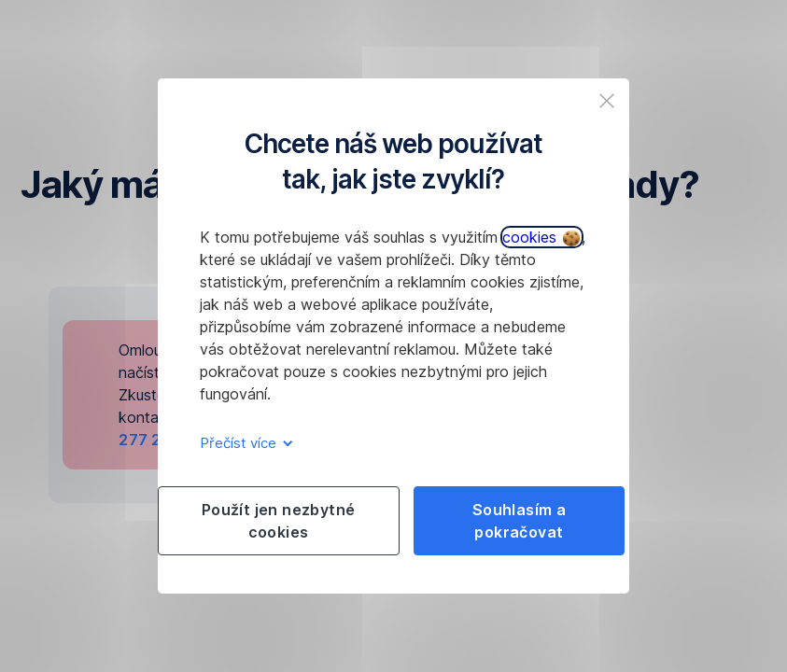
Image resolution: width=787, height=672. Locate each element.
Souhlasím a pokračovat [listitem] (519, 521)
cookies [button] (541, 237)
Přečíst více (243, 443)
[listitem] (607, 101)
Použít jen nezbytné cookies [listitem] (279, 521)
